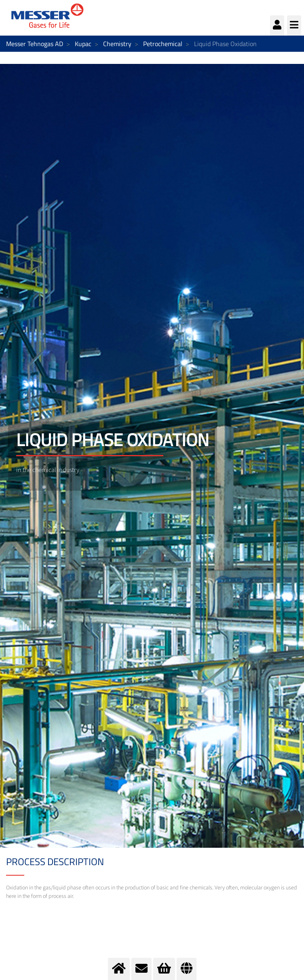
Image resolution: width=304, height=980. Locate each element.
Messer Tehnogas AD (35, 44)
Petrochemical (163, 44)
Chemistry (117, 44)
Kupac (83, 44)
